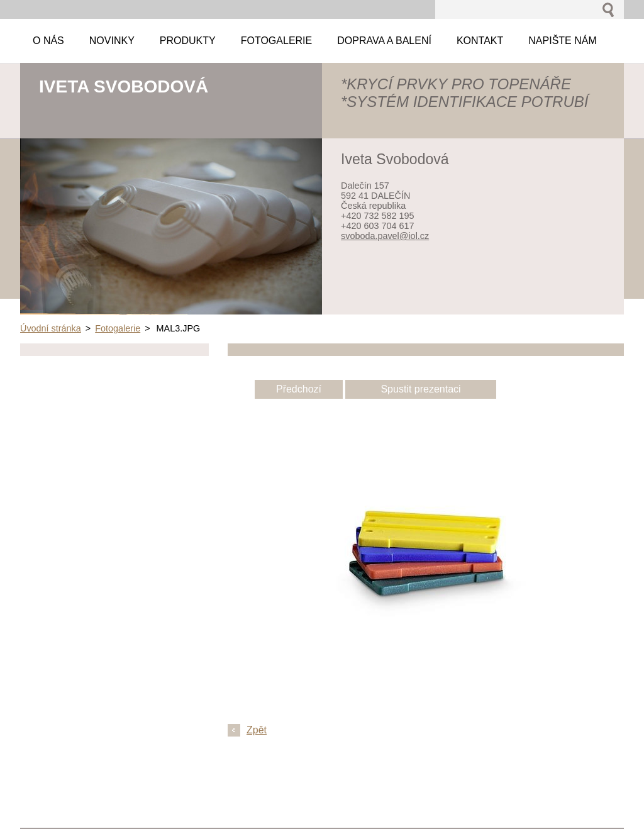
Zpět (257, 730)
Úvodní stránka (51, 328)
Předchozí (299, 389)
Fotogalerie (118, 328)
